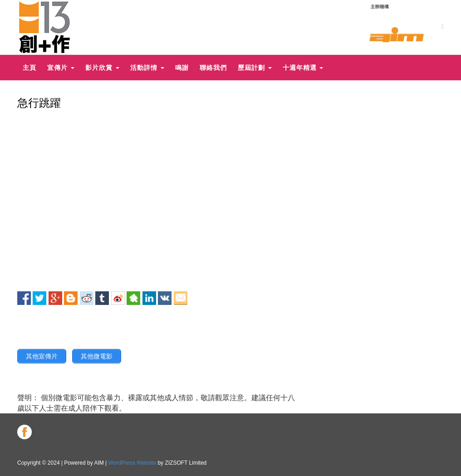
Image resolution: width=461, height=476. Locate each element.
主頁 (29, 68)
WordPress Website (132, 463)
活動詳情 (147, 68)
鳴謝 (182, 68)
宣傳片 (61, 68)
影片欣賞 (102, 68)
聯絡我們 (213, 68)
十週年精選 (303, 68)
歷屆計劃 (255, 68)
